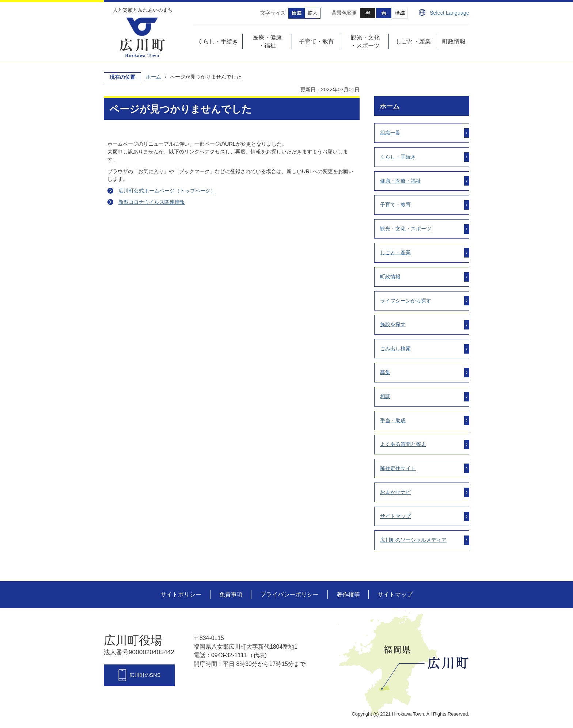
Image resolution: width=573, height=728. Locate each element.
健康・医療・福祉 (401, 181)
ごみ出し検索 (395, 348)
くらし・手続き (398, 157)
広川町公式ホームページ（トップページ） (167, 191)
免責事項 (231, 594)
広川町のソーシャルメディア (413, 540)
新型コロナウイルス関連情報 (152, 202)
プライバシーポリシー (289, 594)
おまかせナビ (395, 492)
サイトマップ (395, 516)
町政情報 (390, 277)
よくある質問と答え (403, 444)
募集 (385, 372)
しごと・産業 (395, 252)
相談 (385, 396)
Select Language (449, 13)
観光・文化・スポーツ (406, 229)
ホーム (153, 77)
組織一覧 (390, 133)
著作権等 (348, 594)
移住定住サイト (398, 468)
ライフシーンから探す (406, 301)
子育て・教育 (395, 205)
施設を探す (393, 324)
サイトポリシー (181, 594)
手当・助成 (393, 420)
